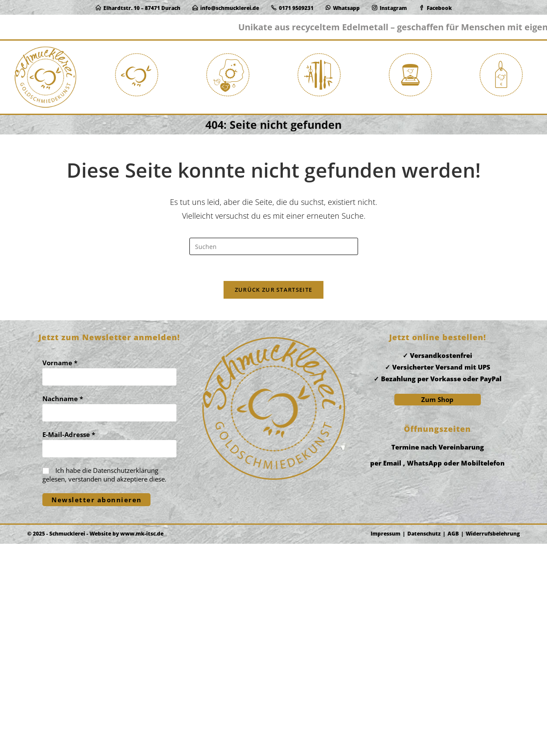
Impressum (385, 746)
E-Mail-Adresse (69, 647)
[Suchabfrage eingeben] (274, 262)
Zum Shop (437, 612)
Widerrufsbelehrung (493, 746)
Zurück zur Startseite (273, 305)
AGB (453, 746)
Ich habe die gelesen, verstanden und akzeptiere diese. (104, 687)
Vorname (60, 575)
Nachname (63, 611)
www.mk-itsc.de (142, 746)
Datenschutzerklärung (126, 683)
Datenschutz (424, 746)
